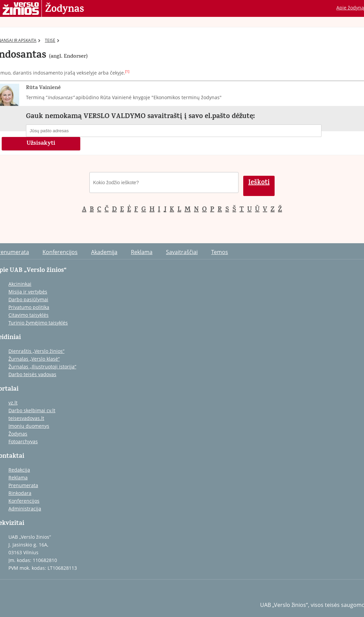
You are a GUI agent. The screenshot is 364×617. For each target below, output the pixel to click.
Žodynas (65, 9)
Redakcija (19, 470)
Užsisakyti (41, 144)
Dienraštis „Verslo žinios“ (36, 351)
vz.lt (13, 403)
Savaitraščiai (182, 252)
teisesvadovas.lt (26, 418)
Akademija (104, 252)
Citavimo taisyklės (29, 315)
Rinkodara (20, 493)
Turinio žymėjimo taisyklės (38, 323)
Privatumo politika (29, 307)
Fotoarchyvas (23, 441)
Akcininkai (20, 284)
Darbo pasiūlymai (28, 299)
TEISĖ (52, 40)
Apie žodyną (350, 8)
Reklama (142, 252)
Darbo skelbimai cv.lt (32, 410)
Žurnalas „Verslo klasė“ (34, 359)
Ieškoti (259, 183)
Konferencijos (60, 252)
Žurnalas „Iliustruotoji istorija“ (42, 367)
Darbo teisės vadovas (32, 374)
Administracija (25, 509)
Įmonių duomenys (29, 426)
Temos (220, 252)
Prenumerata (23, 485)
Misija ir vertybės (28, 292)
